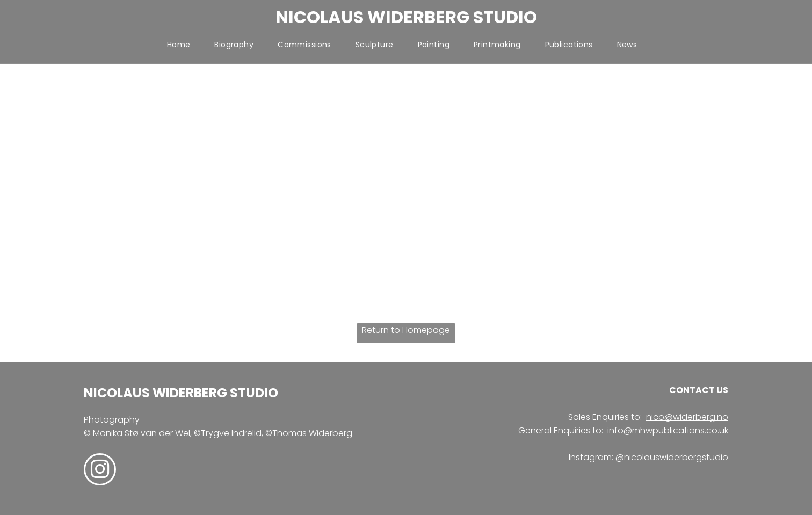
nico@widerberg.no (687, 417)
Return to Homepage (406, 330)
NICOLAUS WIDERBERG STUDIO (406, 17)
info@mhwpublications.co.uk (668, 430)
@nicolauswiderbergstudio (672, 457)
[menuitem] (183, 45)
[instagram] (100, 471)
